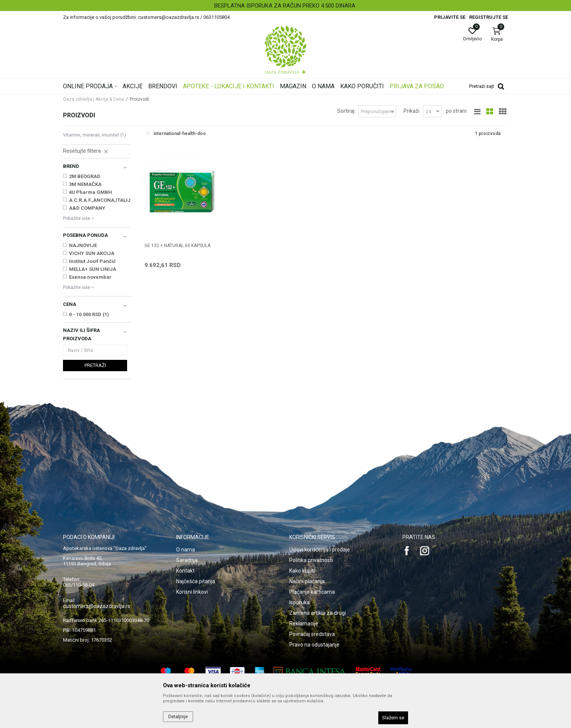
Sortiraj (346, 111)
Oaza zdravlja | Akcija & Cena (94, 99)
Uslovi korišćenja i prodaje (320, 550)
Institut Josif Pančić (92, 261)
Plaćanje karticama (312, 592)
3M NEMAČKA (85, 184)
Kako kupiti (302, 571)
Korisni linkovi (192, 592)
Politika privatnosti (311, 560)
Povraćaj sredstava (312, 634)
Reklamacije (304, 624)
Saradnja (187, 560)
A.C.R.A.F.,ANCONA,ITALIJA (101, 200)
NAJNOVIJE (83, 245)
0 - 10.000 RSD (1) (89, 314)
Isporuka (299, 602)
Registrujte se (489, 17)
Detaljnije (178, 717)
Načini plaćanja (307, 581)
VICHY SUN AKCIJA (92, 253)
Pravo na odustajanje (314, 645)
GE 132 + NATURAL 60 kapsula (177, 246)
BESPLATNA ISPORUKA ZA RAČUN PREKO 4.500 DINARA (285, 6)
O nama (186, 550)
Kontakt (185, 571)
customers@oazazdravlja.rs (97, 606)
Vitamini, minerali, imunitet (94, 135)
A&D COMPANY (87, 208)
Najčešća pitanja (196, 581)
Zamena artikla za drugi (318, 613)
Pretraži (95, 365)
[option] (285, 6)
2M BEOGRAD (85, 176)
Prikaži (411, 111)
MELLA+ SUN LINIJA (93, 269)
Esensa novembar (90, 277)
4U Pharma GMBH (91, 192)
